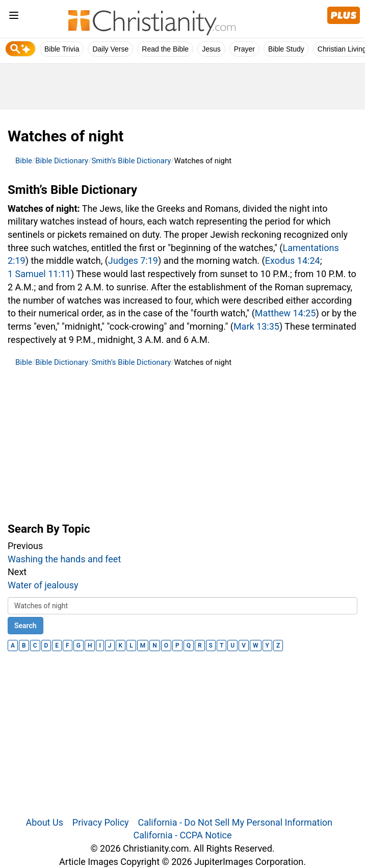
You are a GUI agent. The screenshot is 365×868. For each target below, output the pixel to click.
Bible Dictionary (62, 161)
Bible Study (286, 49)
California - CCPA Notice (182, 835)
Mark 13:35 (256, 326)
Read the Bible (165, 49)
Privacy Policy (101, 822)
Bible (24, 161)
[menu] (14, 17)
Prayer (244, 49)
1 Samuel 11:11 (39, 274)
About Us (45, 822)
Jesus (211, 49)
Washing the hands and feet (64, 559)
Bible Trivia (62, 49)
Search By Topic (49, 529)
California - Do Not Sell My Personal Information (235, 822)
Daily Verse (110, 49)
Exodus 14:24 (293, 261)
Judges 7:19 (133, 261)
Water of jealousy (43, 585)
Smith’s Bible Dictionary (131, 161)
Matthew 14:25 (285, 313)
